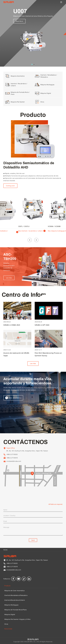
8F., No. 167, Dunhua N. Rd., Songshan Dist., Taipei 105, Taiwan (27, 453)
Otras (6, 624)
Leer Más (33, 364)
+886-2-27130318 (12, 458)
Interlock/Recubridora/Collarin (15, 600)
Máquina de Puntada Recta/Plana (16, 610)
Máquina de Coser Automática (15, 591)
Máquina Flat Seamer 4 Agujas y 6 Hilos (17, 619)
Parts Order (8, 629)
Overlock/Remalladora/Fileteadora (16, 595)
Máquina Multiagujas (11, 605)
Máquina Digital (10, 614)
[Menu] (61, 2)
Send (33, 540)
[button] (32, 64)
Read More (19, 21)
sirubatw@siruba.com (14, 461)
